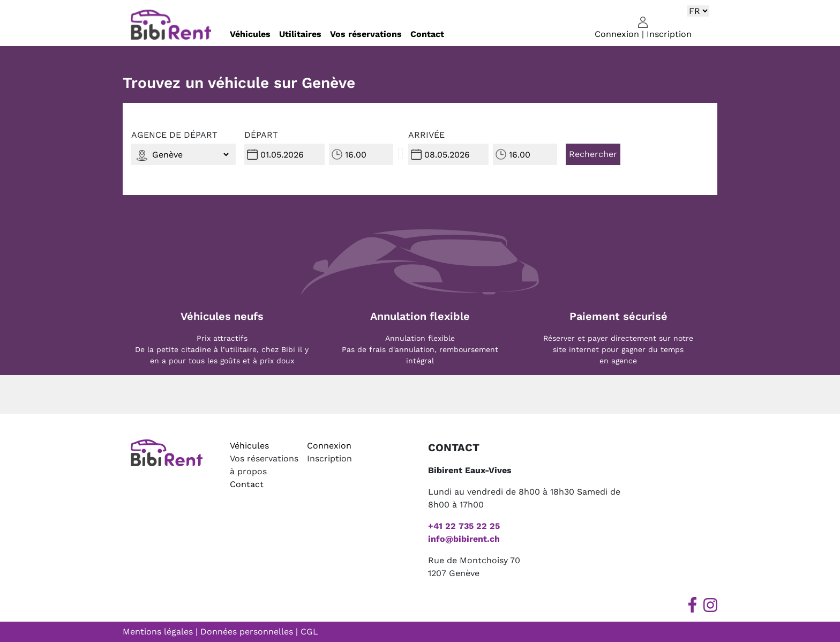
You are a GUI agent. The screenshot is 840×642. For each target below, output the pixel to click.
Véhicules (250, 34)
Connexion (617, 34)
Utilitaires (300, 34)
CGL (309, 632)
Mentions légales (158, 632)
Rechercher (593, 154)
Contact (427, 34)
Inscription (669, 34)
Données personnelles (247, 632)
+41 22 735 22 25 (464, 526)
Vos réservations (366, 34)
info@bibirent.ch (464, 539)
